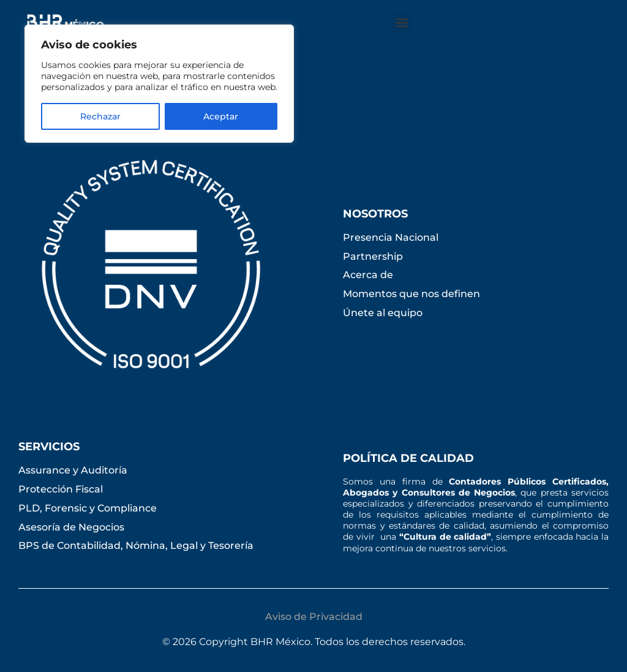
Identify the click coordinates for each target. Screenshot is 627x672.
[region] (159, 84)
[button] (402, 22)
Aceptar (221, 116)
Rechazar (100, 116)
